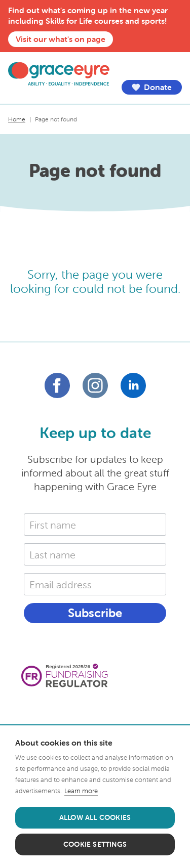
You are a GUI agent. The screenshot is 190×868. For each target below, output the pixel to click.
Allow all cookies (95, 817)
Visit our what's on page (61, 39)
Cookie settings (95, 844)
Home (17, 119)
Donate (151, 87)
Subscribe (95, 613)
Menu (174, 67)
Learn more (81, 791)
